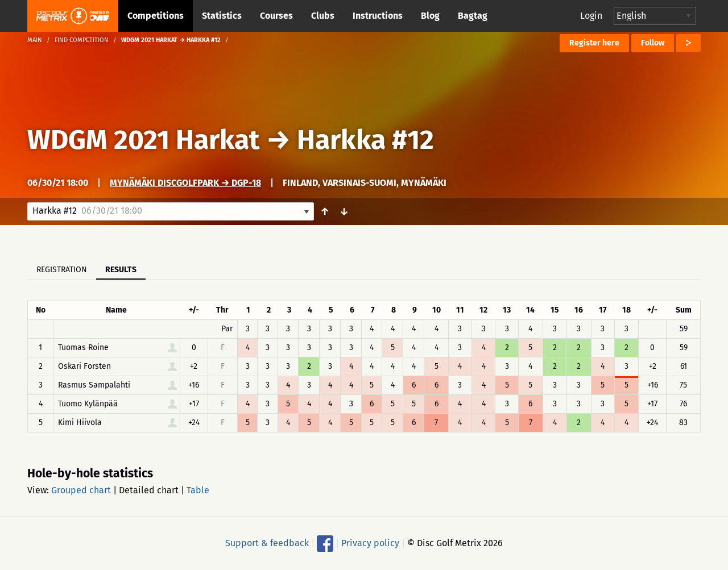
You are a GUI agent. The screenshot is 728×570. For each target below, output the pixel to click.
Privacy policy (370, 543)
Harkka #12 (365, 140)
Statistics (222, 16)
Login (591, 16)
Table (198, 490)
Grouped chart (81, 490)
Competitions (156, 16)
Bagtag (473, 16)
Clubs (323, 16)
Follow (653, 43)
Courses (276, 16)
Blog (430, 16)
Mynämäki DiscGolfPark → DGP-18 (185, 183)
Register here (594, 43)
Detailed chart (149, 490)
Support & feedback (267, 543)
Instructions (378, 16)
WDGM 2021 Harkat (144, 140)
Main (35, 40)
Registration (62, 270)
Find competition (82, 40)
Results (121, 270)
